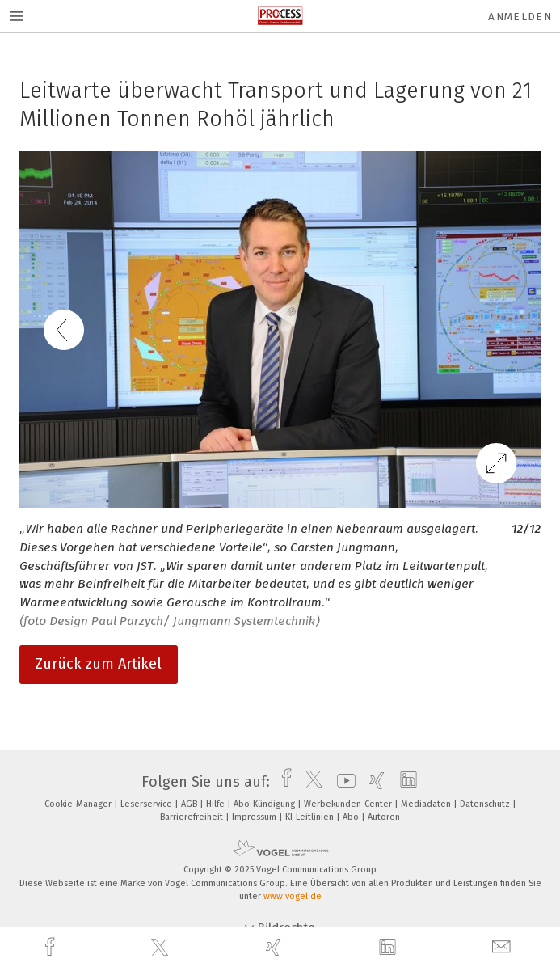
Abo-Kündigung (265, 804)
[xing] (276, 947)
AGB (190, 804)
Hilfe (217, 804)
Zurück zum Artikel (99, 664)
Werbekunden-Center (349, 804)
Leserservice (147, 804)
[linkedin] (389, 948)
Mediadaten (427, 804)
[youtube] (342, 782)
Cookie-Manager (79, 804)
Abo (352, 817)
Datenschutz (486, 804)
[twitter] (162, 948)
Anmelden (520, 17)
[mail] (503, 947)
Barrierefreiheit (193, 817)
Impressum (255, 817)
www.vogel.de (293, 896)
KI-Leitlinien (311, 817)
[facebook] (52, 947)
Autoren (384, 817)
